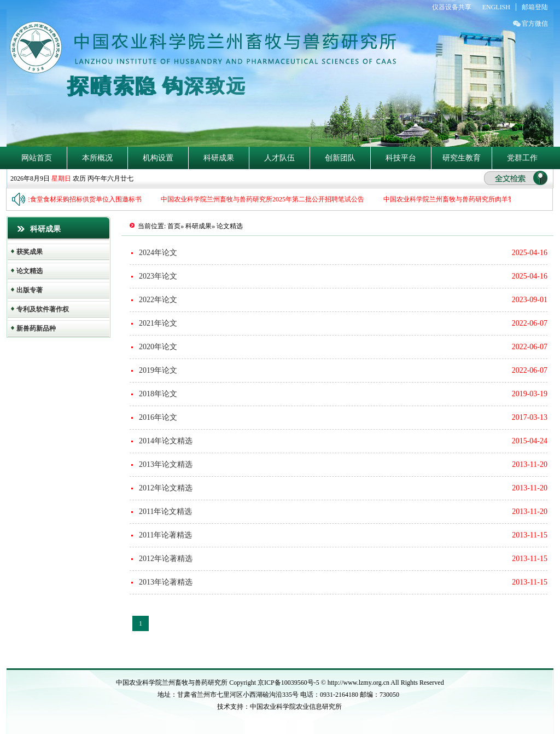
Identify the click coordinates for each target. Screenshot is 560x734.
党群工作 (522, 158)
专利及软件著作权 (43, 309)
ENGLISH (496, 7)
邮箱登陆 (535, 7)
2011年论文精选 (165, 512)
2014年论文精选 (166, 441)
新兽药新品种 (36, 328)
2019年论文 (158, 370)
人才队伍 (279, 158)
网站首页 (37, 158)
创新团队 (340, 158)
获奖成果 (30, 252)
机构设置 (158, 158)
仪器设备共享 (452, 7)
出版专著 (30, 290)
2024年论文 (158, 253)
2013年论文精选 (166, 464)
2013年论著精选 (166, 582)
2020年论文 (158, 347)
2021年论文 (158, 323)
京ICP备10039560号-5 (289, 683)
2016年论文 (158, 417)
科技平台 (401, 158)
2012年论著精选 (166, 559)
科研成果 (219, 158)
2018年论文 (158, 394)
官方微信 (535, 24)
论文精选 (30, 271)
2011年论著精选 (165, 535)
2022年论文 (158, 300)
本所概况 (97, 158)
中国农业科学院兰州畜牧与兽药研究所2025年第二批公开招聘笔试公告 (266, 199)
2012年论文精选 (166, 488)
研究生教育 (462, 158)
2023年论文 (158, 276)
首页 (174, 226)
